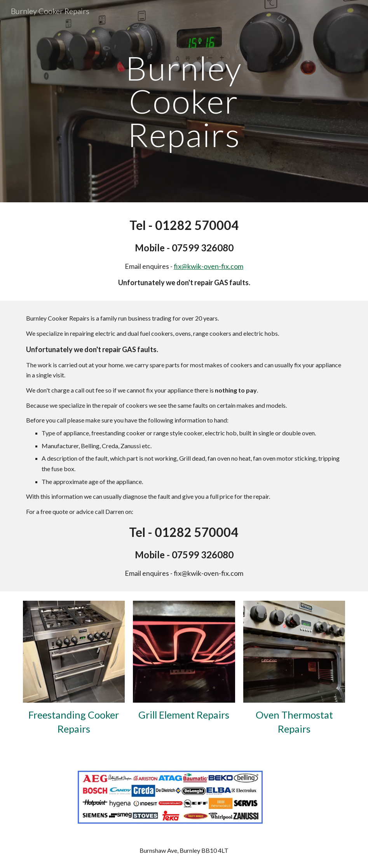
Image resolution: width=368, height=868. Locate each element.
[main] (184, 101)
